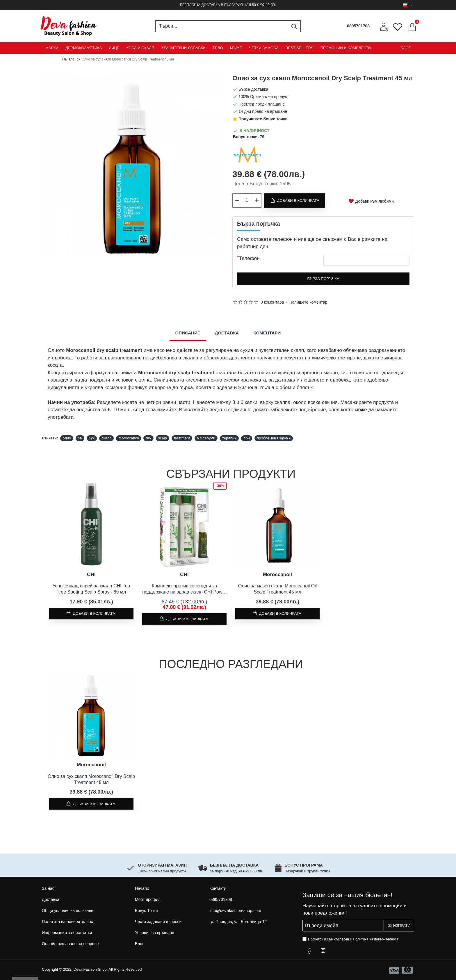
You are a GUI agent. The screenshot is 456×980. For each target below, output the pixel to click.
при (247, 438)
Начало (68, 59)
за (80, 438)
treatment (182, 438)
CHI (91, 574)
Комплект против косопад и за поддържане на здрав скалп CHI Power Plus (184, 589)
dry (148, 438)
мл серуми (206, 438)
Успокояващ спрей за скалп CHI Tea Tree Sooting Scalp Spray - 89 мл (91, 589)
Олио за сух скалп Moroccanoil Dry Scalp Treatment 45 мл (91, 779)
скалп (106, 438)
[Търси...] (294, 26)
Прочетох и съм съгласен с (351, 939)
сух (92, 438)
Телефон (249, 258)
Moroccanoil (277, 574)
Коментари (267, 333)
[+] (256, 201)
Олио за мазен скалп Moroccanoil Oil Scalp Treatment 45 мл (278, 589)
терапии (229, 438)
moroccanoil (129, 438)
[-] (237, 201)
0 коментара (272, 302)
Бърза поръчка (323, 279)
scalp (163, 438)
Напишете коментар (308, 302)
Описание (188, 333)
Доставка (227, 333)
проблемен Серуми (274, 438)
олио (67, 438)
